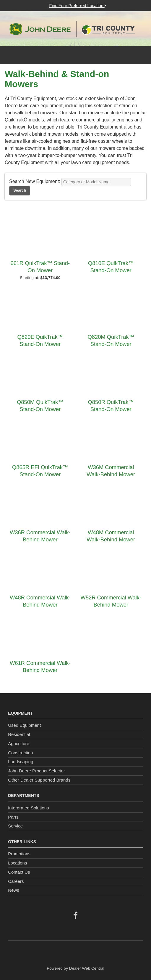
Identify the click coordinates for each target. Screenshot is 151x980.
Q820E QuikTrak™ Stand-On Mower (40, 340)
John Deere (40, 29)
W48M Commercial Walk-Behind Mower (111, 536)
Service (15, 826)
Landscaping (21, 762)
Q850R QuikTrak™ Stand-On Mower (111, 406)
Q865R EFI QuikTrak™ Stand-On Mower (40, 471)
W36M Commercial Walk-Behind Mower (111, 471)
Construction (20, 753)
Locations (17, 863)
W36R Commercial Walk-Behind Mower (40, 536)
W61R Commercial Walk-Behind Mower (40, 667)
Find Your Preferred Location (78, 6)
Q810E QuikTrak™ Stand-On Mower (111, 267)
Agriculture (19, 744)
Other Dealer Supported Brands (39, 780)
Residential (19, 734)
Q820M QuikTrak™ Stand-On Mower (111, 340)
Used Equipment (24, 725)
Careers (16, 881)
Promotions (19, 854)
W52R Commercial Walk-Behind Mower (111, 601)
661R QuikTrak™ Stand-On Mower (40, 267)
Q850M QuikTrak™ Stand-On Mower (40, 406)
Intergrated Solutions (28, 808)
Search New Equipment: (35, 181)
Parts (13, 817)
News (14, 890)
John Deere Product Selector (36, 771)
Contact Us (19, 872)
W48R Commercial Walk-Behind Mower (40, 601)
